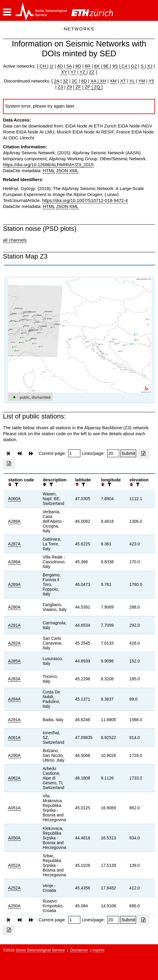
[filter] (16, 484)
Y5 (151, 81)
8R (88, 66)
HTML (49, 171)
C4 (125, 66)
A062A (14, 778)
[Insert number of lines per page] (113, 453)
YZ (83, 72)
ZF (78, 87)
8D (78, 66)
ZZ (92, 72)
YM (142, 81)
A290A (14, 755)
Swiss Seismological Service (40, 950)
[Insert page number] (74, 453)
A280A (14, 607)
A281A (14, 625)
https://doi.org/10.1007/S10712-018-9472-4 (85, 200)
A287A (14, 544)
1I (52, 66)
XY (64, 72)
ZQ (96, 87)
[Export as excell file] (143, 454)
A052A (14, 865)
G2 (134, 66)
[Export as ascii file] (9, 464)
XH (102, 81)
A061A (14, 738)
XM (113, 81)
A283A (14, 679)
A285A (14, 661)
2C (75, 81)
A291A (14, 720)
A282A (14, 643)
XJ (150, 66)
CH (43, 66)
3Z (66, 81)
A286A (14, 562)
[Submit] (128, 453)
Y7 (73, 72)
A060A (14, 499)
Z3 (60, 87)
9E (106, 66)
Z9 (69, 87)
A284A (14, 699)
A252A (14, 888)
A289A (14, 584)
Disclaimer (79, 950)
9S (115, 66)
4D (60, 66)
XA (94, 81)
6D (84, 81)
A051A (14, 808)
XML (74, 171)
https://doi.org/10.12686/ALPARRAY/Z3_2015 (48, 165)
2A (57, 81)
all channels (15, 240)
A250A (14, 906)
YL (132, 81)
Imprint (99, 950)
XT (123, 81)
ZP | (88, 87)
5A (69, 66)
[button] (7, 12)
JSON (62, 171)
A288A (14, 521)
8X (97, 66)
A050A (14, 838)
